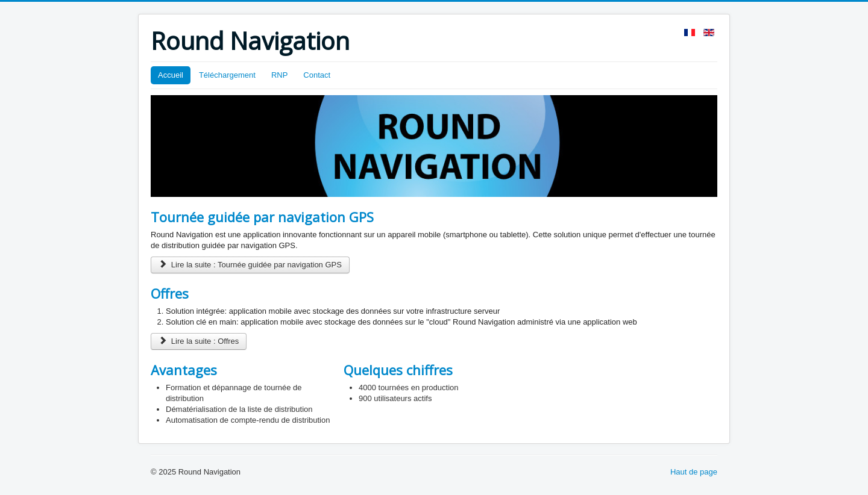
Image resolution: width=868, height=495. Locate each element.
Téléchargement (227, 75)
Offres (170, 293)
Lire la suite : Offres (199, 341)
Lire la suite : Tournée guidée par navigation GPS (250, 265)
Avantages (184, 370)
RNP (279, 75)
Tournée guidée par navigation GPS (262, 217)
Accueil (171, 75)
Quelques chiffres (398, 370)
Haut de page (694, 472)
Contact (317, 75)
